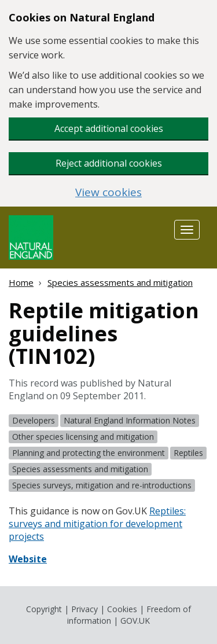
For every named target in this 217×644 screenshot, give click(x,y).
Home (21, 282)
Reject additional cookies (109, 163)
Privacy (84, 609)
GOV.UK (135, 621)
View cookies (108, 192)
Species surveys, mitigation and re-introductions (102, 485)
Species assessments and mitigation (120, 282)
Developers (34, 420)
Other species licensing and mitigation (83, 437)
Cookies (122, 609)
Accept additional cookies (109, 128)
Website (28, 559)
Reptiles (188, 453)
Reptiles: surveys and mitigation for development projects (97, 524)
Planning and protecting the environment (89, 453)
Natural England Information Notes (130, 420)
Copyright (44, 609)
